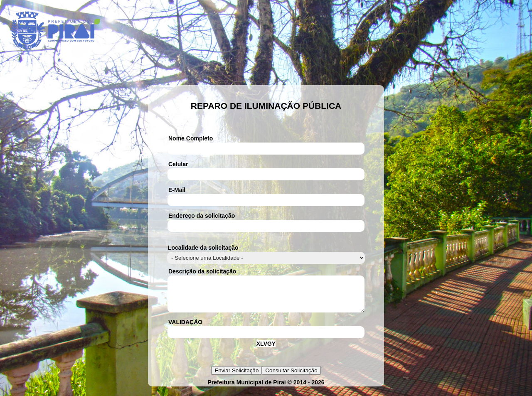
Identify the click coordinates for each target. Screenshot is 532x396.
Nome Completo (191, 138)
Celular (178, 164)
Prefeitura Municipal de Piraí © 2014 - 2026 (266, 389)
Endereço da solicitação (202, 216)
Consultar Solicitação (291, 377)
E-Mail (177, 190)
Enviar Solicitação (236, 377)
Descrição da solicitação (202, 271)
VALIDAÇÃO (185, 328)
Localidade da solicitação (203, 248)
